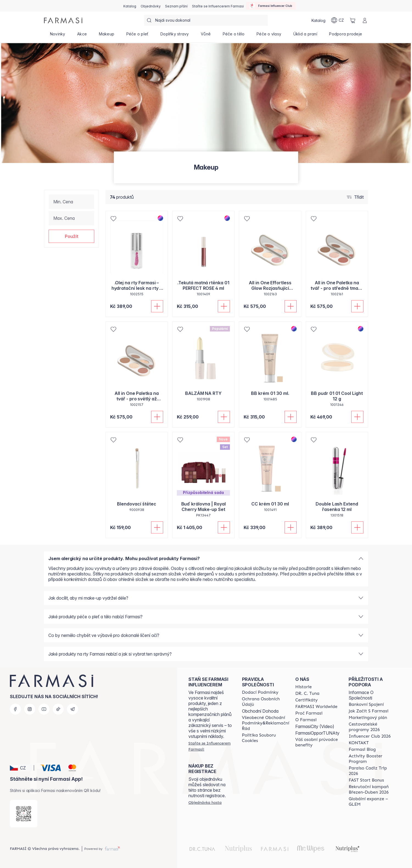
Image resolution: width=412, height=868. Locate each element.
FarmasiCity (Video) (315, 726)
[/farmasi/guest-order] (205, 802)
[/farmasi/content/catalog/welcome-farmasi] (317, 742)
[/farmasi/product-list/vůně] (206, 36)
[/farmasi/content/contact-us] (359, 743)
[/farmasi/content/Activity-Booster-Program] (370, 759)
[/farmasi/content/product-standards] (307, 700)
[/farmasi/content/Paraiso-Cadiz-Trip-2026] (370, 771)
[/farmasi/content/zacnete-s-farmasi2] (368, 711)
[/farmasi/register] (151, 6)
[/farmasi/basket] (353, 20)
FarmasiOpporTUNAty (317, 733)
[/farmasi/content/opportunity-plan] (368, 718)
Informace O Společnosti (361, 695)
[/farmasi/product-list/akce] (82, 36)
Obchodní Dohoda (260, 711)
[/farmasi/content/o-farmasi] (306, 720)
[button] (71, 236)
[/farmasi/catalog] (130, 6)
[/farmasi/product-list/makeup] (107, 36)
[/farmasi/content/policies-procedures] (266, 702)
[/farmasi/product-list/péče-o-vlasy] (269, 36)
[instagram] (30, 709)
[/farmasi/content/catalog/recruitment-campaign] (370, 790)
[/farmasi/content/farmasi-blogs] (362, 749)
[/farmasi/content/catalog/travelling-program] (370, 727)
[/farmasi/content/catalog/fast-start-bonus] (366, 780)
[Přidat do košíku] (157, 306)
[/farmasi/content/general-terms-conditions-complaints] (266, 723)
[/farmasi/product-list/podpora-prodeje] (346, 36)
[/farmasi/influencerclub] (271, 6)
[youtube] (44, 709)
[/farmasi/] (63, 20)
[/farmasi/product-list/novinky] (58, 36)
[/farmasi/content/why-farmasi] (309, 713)
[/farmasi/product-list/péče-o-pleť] (137, 36)
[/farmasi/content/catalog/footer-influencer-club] (370, 736)
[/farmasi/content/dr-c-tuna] (307, 693)
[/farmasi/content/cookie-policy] (266, 738)
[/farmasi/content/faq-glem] (370, 802)
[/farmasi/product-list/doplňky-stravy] (175, 36)
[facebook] (15, 709)
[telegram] (73, 709)
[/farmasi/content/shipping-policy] (260, 692)
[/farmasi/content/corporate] (316, 707)
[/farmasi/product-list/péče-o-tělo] (234, 36)
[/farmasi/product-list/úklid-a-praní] (305, 36)
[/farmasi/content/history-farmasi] (304, 687)
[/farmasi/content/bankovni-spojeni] (366, 704)
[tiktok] (58, 709)
